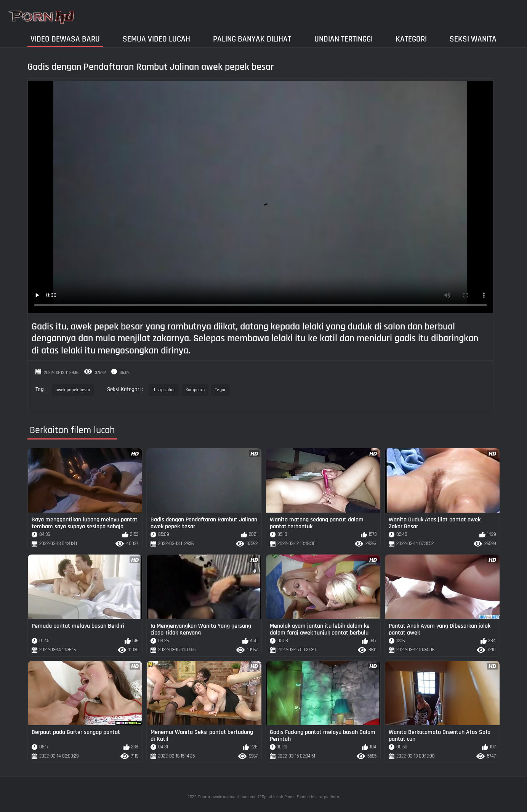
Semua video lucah (156, 39)
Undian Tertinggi (344, 39)
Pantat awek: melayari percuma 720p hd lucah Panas (247, 797)
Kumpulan (195, 390)
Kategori (411, 39)
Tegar (220, 390)
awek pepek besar (73, 390)
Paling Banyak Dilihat (252, 39)
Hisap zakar (164, 390)
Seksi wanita (473, 39)
